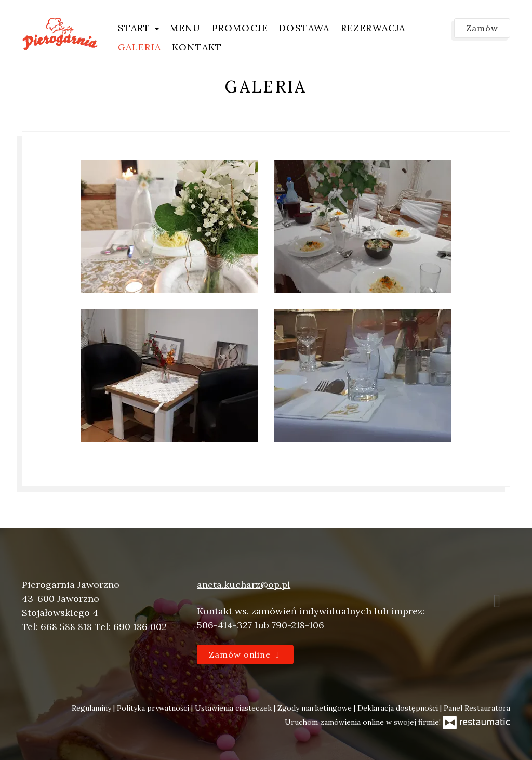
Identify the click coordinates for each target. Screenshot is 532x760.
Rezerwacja (373, 28)
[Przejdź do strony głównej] (60, 34)
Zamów (482, 28)
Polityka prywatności (154, 708)
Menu (185, 28)
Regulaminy (92, 708)
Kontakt (197, 47)
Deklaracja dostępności (399, 708)
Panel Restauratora (477, 708)
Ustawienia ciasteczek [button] (234, 708)
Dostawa (304, 28)
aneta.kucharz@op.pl (244, 585)
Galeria (139, 47)
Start (138, 28)
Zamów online (245, 654)
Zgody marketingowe (316, 708)
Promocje (240, 28)
